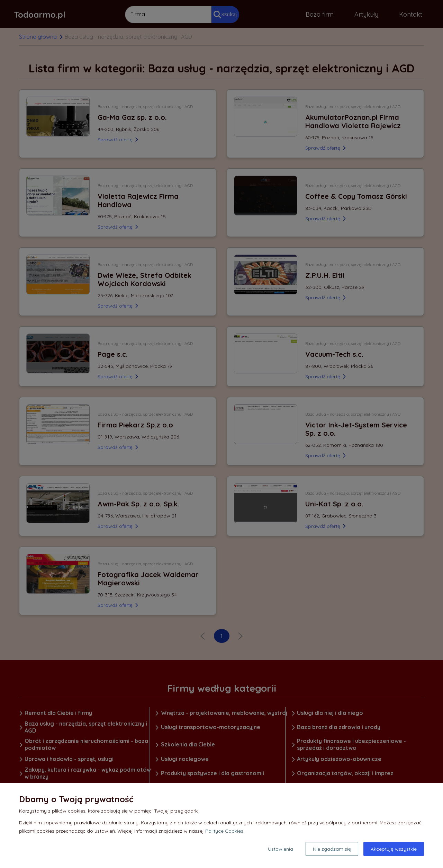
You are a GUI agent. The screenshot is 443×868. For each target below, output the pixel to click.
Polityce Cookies (224, 831)
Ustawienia (281, 849)
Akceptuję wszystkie (394, 849)
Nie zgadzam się (332, 849)
